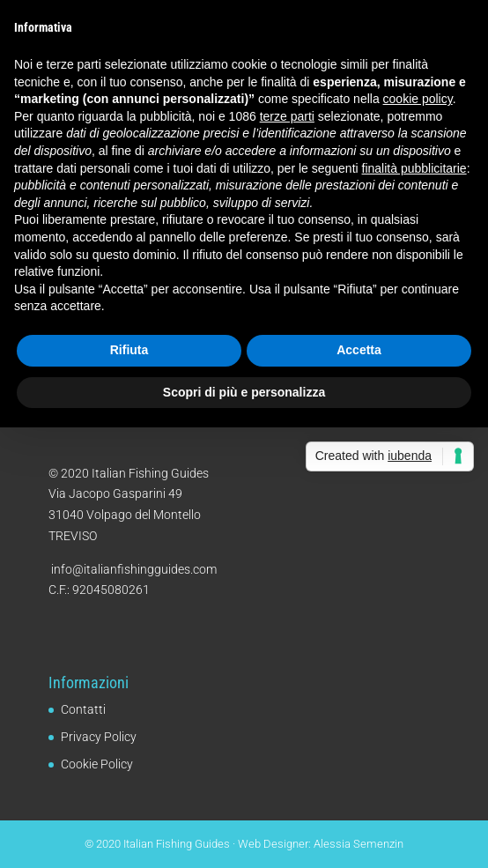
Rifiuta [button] (129, 350)
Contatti (83, 709)
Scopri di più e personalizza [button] (244, 392)
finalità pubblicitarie (414, 168)
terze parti (287, 116)
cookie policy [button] (418, 99)
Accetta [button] (359, 350)
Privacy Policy (99, 737)
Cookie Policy (97, 764)
